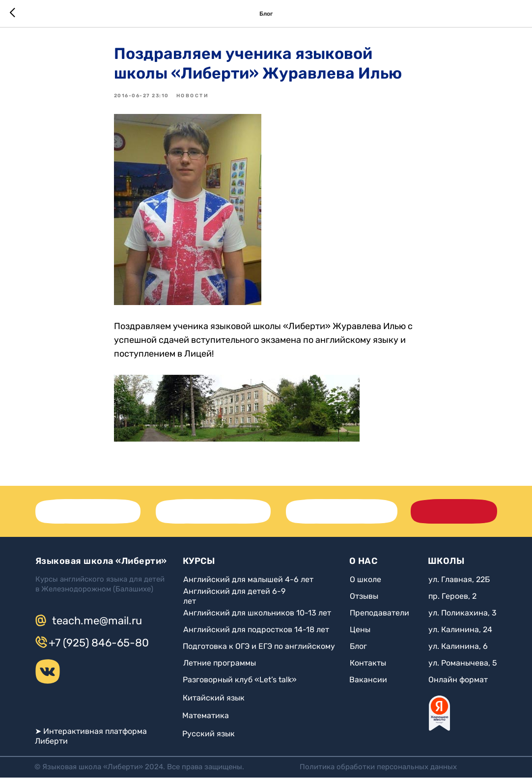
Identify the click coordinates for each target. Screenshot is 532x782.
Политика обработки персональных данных (378, 771)
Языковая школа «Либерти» (101, 565)
